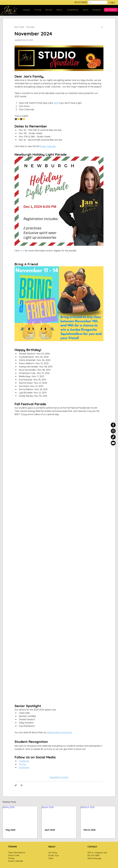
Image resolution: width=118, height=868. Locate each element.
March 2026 (90, 830)
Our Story (53, 853)
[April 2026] (59, 816)
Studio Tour (54, 855)
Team (51, 858)
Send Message (94, 858)
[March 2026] (98, 816)
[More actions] (102, 27)
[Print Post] (22, 785)
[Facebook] (113, 425)
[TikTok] (113, 437)
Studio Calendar (16, 861)
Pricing (11, 858)
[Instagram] (113, 431)
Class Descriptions (17, 852)
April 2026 (50, 830)
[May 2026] (20, 816)
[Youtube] (113, 443)
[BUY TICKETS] (111, 10)
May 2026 (11, 830)
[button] (26, 10)
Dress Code (14, 855)
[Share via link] (16, 785)
